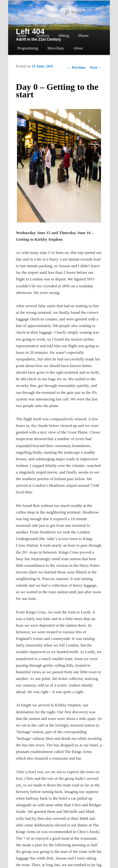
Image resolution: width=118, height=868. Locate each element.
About (78, 48)
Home (22, 36)
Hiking (64, 36)
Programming (28, 48)
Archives (43, 36)
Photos (84, 36)
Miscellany (56, 48)
